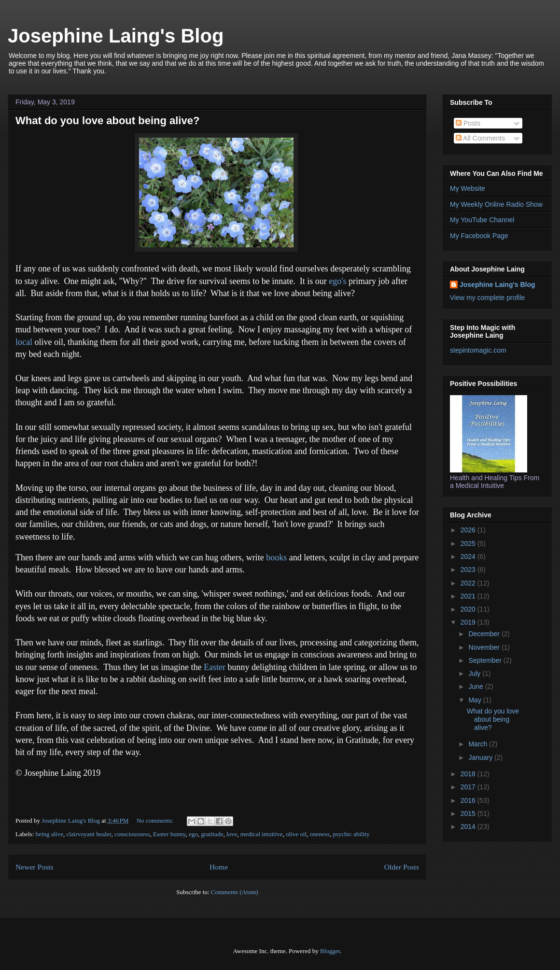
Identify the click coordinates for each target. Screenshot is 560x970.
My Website (468, 188)
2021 (469, 596)
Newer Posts (34, 867)
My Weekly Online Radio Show (496, 204)
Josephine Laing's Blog (116, 36)
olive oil (296, 834)
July (475, 673)
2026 (469, 530)
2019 (469, 622)
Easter (216, 667)
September (486, 660)
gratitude (212, 834)
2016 (469, 800)
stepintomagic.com (478, 350)
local (24, 342)
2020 (469, 609)
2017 (469, 787)
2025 (469, 543)
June (476, 686)
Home (219, 867)
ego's (337, 281)
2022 (469, 583)
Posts (468, 123)
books (276, 557)
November (485, 647)
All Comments (480, 138)
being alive (49, 834)
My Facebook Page (479, 236)
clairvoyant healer (89, 834)
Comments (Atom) (235, 892)
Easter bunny (169, 834)
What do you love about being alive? (107, 121)
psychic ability (351, 834)
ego (193, 834)
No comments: (156, 820)
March (479, 744)
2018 (469, 774)
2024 (469, 556)
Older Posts (402, 867)
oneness (320, 834)
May (476, 700)
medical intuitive (262, 834)
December (485, 634)
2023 (469, 570)
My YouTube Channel (482, 220)
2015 (469, 813)
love (232, 834)
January (481, 757)
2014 (469, 827)
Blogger (330, 951)
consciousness (132, 834)
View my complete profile (487, 298)
